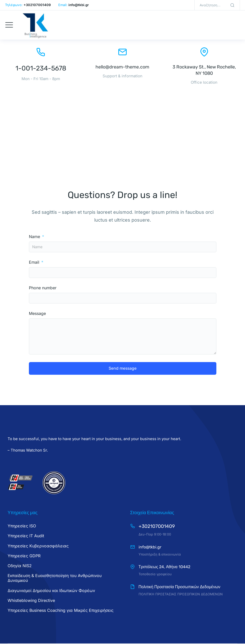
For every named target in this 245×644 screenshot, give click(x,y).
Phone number (43, 288)
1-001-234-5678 (41, 68)
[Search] (232, 5)
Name (35, 237)
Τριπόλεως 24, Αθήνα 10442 (164, 567)
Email (35, 262)
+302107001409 (157, 526)
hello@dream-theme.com (122, 67)
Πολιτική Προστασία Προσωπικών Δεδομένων (180, 587)
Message (37, 314)
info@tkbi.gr (150, 547)
